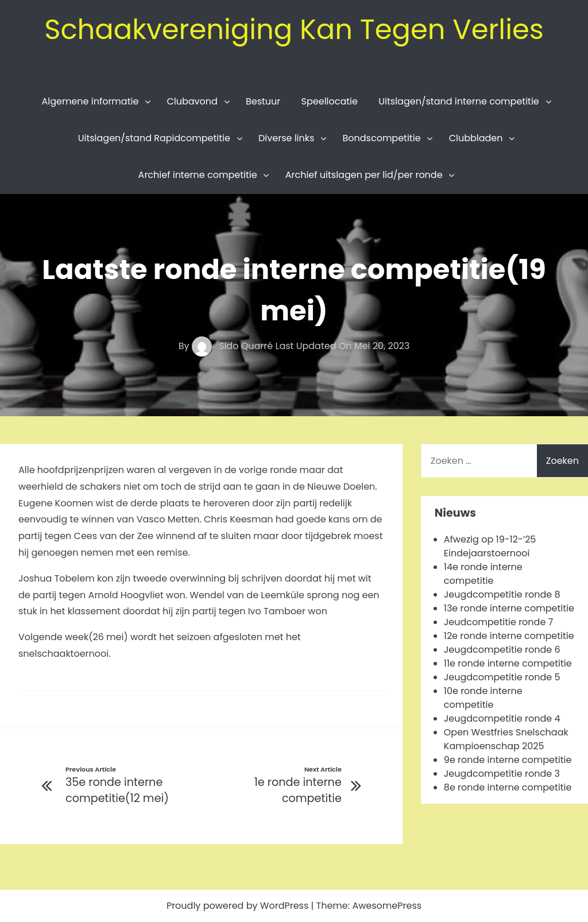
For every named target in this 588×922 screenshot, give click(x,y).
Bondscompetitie (381, 138)
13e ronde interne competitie (509, 608)
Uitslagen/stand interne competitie (459, 101)
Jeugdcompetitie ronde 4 (502, 718)
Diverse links (286, 138)
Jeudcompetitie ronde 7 (499, 622)
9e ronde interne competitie (508, 760)
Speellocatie (330, 101)
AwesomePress (387, 906)
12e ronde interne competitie (509, 636)
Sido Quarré (234, 346)
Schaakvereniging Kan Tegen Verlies (294, 30)
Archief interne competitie (198, 175)
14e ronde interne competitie (483, 574)
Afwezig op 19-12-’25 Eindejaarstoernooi (490, 546)
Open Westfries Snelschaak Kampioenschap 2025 (506, 739)
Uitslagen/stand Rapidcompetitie (154, 138)
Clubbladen (476, 138)
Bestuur (263, 101)
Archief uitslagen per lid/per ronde (364, 175)
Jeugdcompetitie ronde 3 (502, 774)
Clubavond (192, 101)
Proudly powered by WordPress (239, 906)
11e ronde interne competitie (508, 663)
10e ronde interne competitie (483, 698)
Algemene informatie (90, 101)
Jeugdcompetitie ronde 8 (502, 594)
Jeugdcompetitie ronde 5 (502, 677)
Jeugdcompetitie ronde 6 (502, 650)
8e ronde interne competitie (508, 787)
